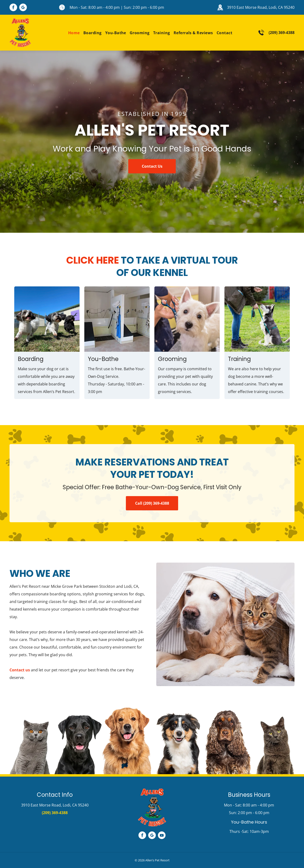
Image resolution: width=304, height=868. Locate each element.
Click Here (93, 260)
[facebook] (13, 8)
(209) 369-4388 (282, 33)
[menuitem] (72, 33)
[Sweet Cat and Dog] (225, 624)
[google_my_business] (23, 8)
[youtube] (162, 836)
